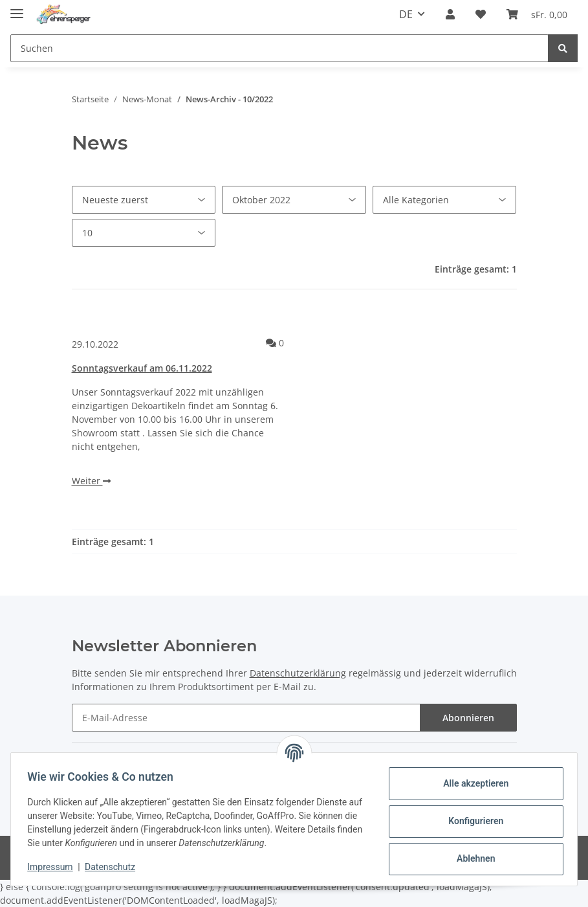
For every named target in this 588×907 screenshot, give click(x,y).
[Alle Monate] (294, 200)
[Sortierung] (144, 200)
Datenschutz (114, 867)
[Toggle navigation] (17, 8)
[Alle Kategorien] (445, 200)
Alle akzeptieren (471, 783)
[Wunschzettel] (481, 14)
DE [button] (406, 14)
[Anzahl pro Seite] (144, 233)
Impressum (54, 867)
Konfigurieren (471, 821)
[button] (450, 14)
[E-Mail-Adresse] (246, 718)
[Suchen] (279, 48)
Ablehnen (471, 858)
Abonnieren (468, 718)
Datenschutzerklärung (298, 673)
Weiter (91, 481)
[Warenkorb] (537, 14)
